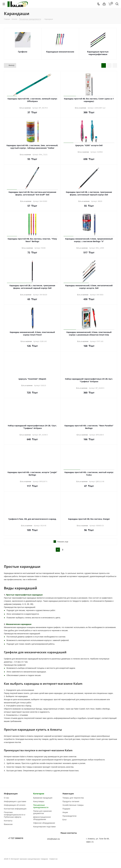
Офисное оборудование (44, 823)
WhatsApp (115, 859)
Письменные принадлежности (41, 806)
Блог (65, 819)
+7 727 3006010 (16, 838)
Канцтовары (39, 801)
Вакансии (8, 824)
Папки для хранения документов (42, 812)
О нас (7, 798)
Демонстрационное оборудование (42, 818)
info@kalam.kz (54, 839)
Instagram (109, 859)
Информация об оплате (15, 805)
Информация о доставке (15, 801)
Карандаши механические (60, 52)
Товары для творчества (73, 798)
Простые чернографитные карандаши (24, 595)
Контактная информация (15, 809)
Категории (39, 794)
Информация (11, 794)
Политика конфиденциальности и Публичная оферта (15, 815)
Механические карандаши (19, 624)
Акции (65, 812)
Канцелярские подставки (44, 826)
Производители (69, 816)
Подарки (66, 809)
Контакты (8, 821)
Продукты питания (71, 801)
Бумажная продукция (43, 798)
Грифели (23, 52)
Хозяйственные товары (73, 805)
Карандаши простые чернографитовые (98, 53)
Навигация (68, 794)
